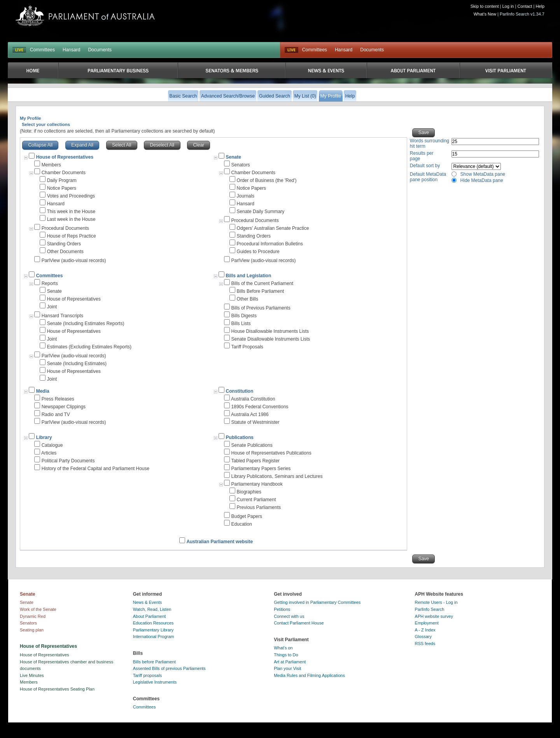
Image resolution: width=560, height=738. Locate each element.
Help (540, 6)
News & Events (148, 602)
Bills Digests (244, 316)
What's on (283, 648)
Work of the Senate (38, 609)
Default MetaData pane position (428, 177)
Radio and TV (56, 414)
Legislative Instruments (155, 682)
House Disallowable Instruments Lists (270, 331)
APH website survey (434, 616)
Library (44, 437)
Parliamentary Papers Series (261, 469)
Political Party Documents (68, 461)
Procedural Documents (65, 228)
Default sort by (425, 166)
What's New (485, 14)
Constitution (240, 391)
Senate (234, 157)
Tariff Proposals (247, 347)
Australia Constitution (253, 399)
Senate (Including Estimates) (77, 364)
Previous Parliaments (259, 507)
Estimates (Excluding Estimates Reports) (89, 347)
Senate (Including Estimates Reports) (86, 324)
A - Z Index (425, 630)
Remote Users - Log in (436, 602)
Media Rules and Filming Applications (309, 675)
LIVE (19, 50)
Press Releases (58, 399)
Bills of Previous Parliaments (261, 308)
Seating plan (32, 630)
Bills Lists (241, 324)
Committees (42, 50)
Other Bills (248, 299)
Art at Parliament (290, 662)
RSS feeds (425, 644)
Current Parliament (256, 500)
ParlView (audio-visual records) (74, 261)
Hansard (71, 50)
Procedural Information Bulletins (270, 244)
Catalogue (52, 445)
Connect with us (289, 616)
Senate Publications (252, 445)
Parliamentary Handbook (257, 484)
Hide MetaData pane (482, 180)
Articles (49, 453)
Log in (508, 6)
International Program (154, 637)
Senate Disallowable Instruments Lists (271, 339)
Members (51, 165)
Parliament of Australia (85, 16)
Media (43, 391)
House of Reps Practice (72, 236)
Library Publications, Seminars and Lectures (277, 476)
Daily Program (62, 180)
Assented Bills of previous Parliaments (169, 668)
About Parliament (149, 616)
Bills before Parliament (154, 662)
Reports (50, 283)
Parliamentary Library (153, 630)
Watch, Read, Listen (152, 609)
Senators (241, 165)
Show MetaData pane (483, 174)
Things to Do (286, 655)
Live (291, 50)
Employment (427, 623)
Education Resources (153, 623)
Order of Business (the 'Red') (267, 180)
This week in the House (71, 212)
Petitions (282, 609)
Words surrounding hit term (430, 143)
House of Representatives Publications (271, 453)
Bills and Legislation (249, 276)
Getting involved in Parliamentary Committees (317, 602)
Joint (52, 307)
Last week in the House (71, 219)
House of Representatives (74, 299)
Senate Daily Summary (261, 212)
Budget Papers (247, 516)
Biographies (249, 492)
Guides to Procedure (258, 252)
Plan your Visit (287, 668)
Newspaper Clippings (64, 407)
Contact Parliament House (299, 623)
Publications (240, 437)
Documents (100, 50)
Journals (246, 196)
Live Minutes (32, 675)
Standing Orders (64, 244)
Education (242, 524)
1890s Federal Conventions (260, 407)
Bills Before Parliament (260, 291)
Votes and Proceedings (71, 196)
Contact (525, 6)
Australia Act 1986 (250, 414)
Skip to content (485, 6)
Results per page (422, 156)
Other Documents (65, 252)
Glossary (423, 637)
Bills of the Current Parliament (262, 283)
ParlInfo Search (430, 609)
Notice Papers (62, 188)
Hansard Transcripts (62, 316)
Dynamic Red (33, 616)
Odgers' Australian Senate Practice (273, 228)
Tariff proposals (147, 675)
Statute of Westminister (255, 422)
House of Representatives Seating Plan (57, 689)
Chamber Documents (64, 173)
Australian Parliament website (220, 542)
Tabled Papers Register (255, 461)
